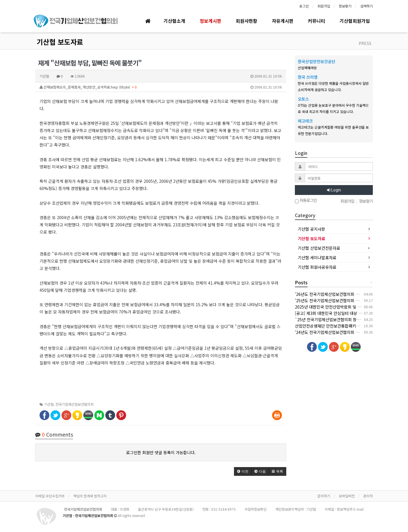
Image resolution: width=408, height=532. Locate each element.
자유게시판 (283, 21)
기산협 (49, 404)
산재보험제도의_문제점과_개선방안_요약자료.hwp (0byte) (161, 87)
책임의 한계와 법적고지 (90, 496)
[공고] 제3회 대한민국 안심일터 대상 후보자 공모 (337, 313)
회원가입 (324, 6)
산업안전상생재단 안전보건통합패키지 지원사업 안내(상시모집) (349, 326)
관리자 (368, 496)
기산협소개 (174, 21)
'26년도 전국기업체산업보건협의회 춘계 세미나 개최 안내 (344, 294)
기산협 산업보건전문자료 (319, 248)
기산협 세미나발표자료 (317, 257)
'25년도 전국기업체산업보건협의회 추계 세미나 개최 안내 (344, 300)
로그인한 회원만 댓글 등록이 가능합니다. (161, 452)
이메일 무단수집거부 (50, 496)
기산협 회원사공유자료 (317, 267)
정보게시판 (210, 21)
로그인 (304, 6)
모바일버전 (347, 496)
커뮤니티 (317, 21)
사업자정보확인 (256, 509)
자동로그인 (306, 201)
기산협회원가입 (355, 21)
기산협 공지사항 (311, 229)
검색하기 (366, 6)
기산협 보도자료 (60, 42)
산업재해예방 (307, 68)
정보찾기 (345, 6)
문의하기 (324, 496)
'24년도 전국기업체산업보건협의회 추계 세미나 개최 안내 (344, 332)
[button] (243, 471)
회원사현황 (247, 21)
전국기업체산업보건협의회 (74, 404)
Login (334, 190)
